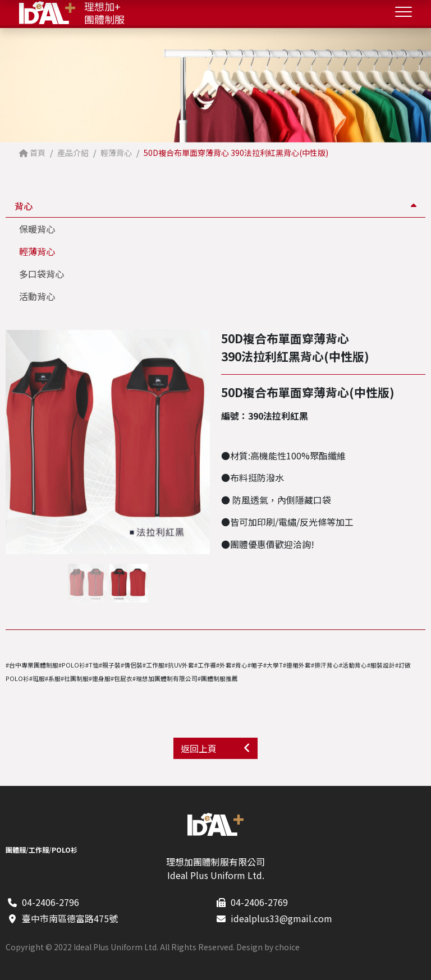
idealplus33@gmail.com (281, 918)
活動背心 (37, 296)
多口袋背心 (42, 274)
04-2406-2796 (51, 902)
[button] (205, 442)
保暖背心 (37, 229)
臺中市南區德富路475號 (70, 918)
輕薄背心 (37, 251)
